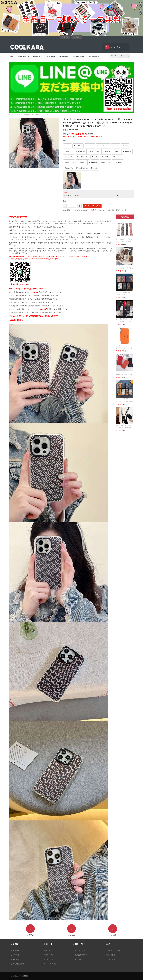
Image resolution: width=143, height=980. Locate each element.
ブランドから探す (78, 57)
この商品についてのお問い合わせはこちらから (78, 210)
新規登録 (65, 37)
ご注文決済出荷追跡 (112, 950)
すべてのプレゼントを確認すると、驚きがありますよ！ (111, 210)
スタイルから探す (95, 57)
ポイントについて (49, 964)
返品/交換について (81, 955)
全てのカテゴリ (24, 57)
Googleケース (64, 57)
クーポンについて (49, 959)
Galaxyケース (50, 57)
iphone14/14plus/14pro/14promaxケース (37, 114)
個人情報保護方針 (18, 964)
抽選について (48, 955)
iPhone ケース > (22, 114)
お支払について (80, 950)
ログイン (77, 37)
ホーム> (14, 114)
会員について (48, 950)
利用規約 (15, 955)
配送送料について (80, 959)
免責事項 (15, 959)
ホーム (12, 57)
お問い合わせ (110, 955)
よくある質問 (110, 959)
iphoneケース (37, 57)
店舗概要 (15, 950)
